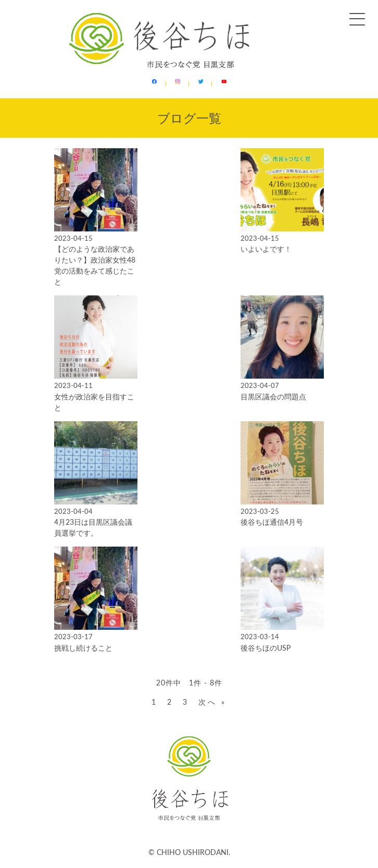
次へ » (212, 702)
